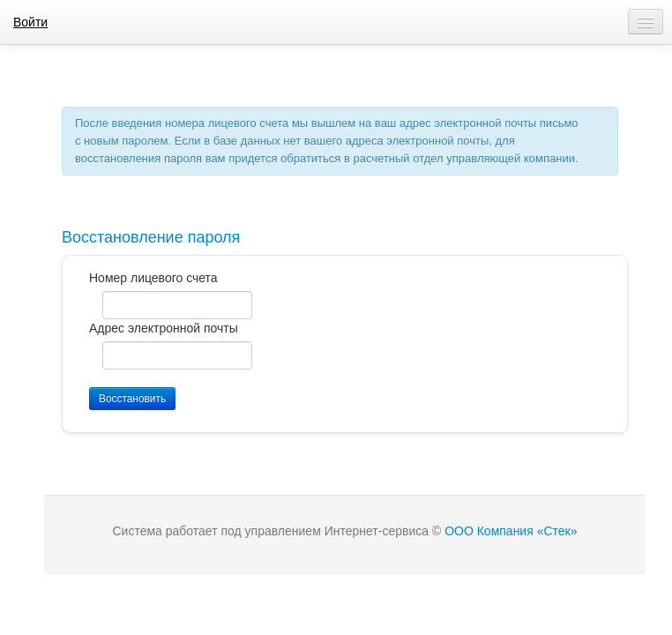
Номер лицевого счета (153, 278)
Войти (30, 22)
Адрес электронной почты (164, 328)
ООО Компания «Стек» (511, 531)
